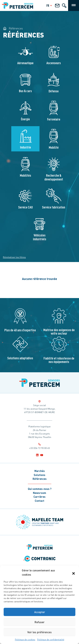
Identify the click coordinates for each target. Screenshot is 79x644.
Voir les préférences (39, 632)
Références (40, 479)
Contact (39, 501)
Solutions (39, 475)
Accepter (40, 612)
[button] (74, 573)
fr (50, 5)
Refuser (39, 622)
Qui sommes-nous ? (40, 489)
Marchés (40, 471)
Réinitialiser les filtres (14, 257)
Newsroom (39, 493)
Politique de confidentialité (51, 640)
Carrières (39, 497)
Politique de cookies (25, 640)
